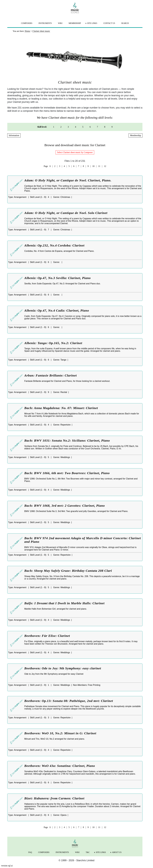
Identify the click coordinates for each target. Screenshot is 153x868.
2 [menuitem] (61, 127)
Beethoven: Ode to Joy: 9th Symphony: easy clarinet (63, 668)
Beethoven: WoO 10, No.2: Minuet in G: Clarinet (60, 733)
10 (93, 166)
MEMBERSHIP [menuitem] (75, 23)
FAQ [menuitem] (30, 852)
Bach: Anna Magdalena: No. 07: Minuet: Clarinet (61, 408)
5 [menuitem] (83, 127)
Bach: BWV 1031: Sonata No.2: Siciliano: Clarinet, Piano (67, 441)
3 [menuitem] (68, 127)
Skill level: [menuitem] (42, 127)
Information (14, 135)
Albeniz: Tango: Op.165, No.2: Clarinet (53, 343)
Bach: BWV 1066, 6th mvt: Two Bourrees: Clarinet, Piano (67, 473)
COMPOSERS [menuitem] (27, 23)
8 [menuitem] (105, 127)
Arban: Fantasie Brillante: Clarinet (51, 375)
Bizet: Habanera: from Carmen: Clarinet (54, 798)
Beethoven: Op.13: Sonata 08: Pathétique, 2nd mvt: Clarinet (69, 701)
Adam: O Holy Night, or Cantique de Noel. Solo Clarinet (66, 213)
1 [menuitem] (54, 127)
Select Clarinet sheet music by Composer (75, 152)
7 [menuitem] (97, 127)
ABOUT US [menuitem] (117, 852)
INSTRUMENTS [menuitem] (45, 23)
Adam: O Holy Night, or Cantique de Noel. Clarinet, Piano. (68, 180)
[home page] (75, 8)
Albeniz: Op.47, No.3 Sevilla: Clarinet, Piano (58, 278)
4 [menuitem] (76, 127)
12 (105, 166)
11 (99, 166)
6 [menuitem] (90, 127)
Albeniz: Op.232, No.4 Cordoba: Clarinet (54, 245)
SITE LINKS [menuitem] (92, 23)
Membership (135, 135)
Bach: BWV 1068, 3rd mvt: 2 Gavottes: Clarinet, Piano (65, 506)
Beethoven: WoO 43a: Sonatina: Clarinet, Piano (60, 766)
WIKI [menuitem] (60, 23)
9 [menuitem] (112, 127)
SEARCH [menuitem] (125, 23)
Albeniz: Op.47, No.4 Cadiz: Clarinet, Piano (57, 310)
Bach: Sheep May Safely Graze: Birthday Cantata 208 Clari (68, 571)
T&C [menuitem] (88, 852)
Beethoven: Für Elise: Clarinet (47, 636)
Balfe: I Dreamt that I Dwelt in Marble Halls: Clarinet (64, 603)
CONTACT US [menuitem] (109, 23)
